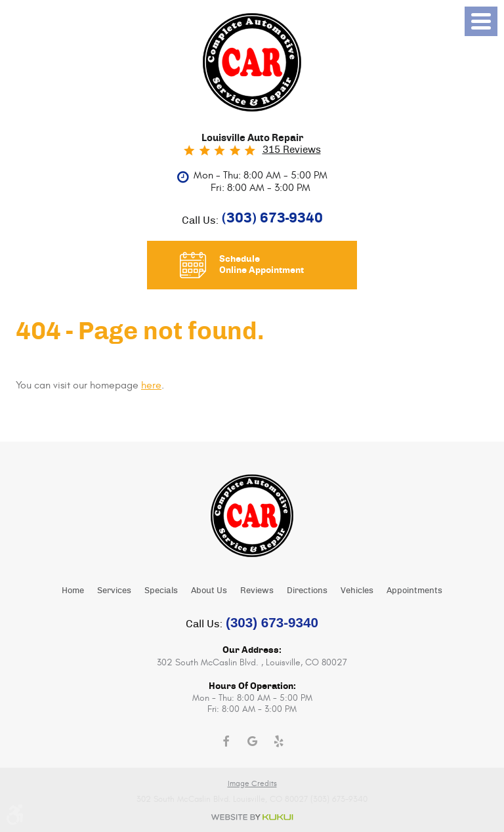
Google (252, 741)
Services (114, 591)
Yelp (278, 741)
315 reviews (292, 150)
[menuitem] (73, 590)
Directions (307, 591)
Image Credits (252, 783)
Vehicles (357, 591)
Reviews (257, 591)
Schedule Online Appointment (262, 265)
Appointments (414, 591)
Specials (161, 591)
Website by (252, 817)
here (151, 385)
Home (73, 591)
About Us (209, 591)
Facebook (226, 741)
